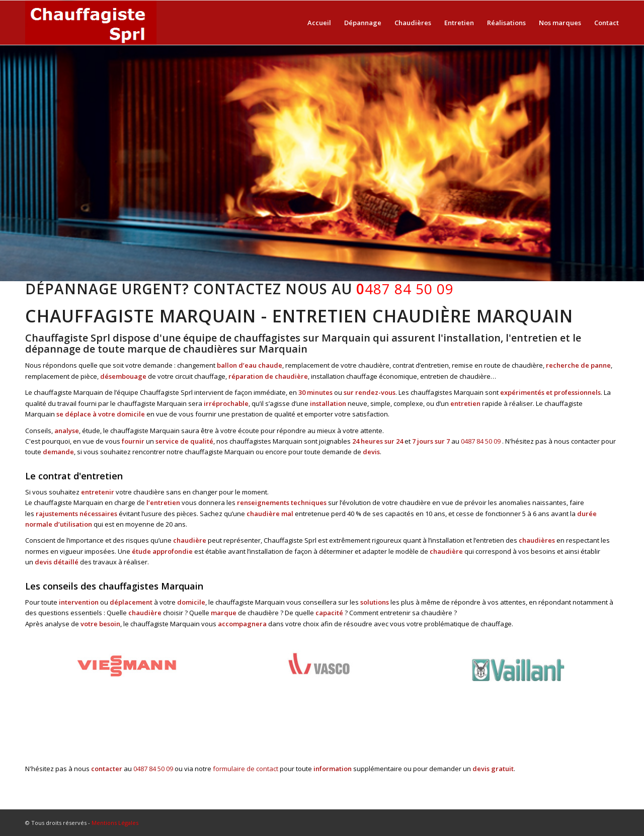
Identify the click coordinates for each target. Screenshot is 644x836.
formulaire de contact (246, 769)
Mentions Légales (115, 823)
